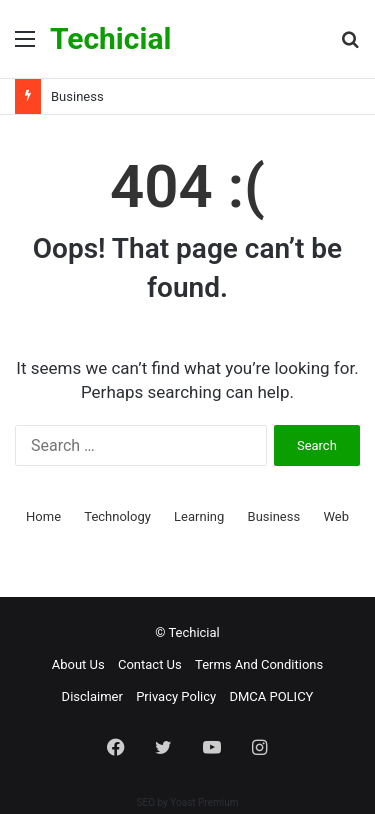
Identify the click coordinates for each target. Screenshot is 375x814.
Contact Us (150, 664)
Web (336, 516)
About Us (78, 664)
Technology (117, 516)
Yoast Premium (204, 802)
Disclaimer (92, 696)
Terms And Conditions (259, 664)
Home (43, 516)
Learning (199, 516)
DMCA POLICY (271, 696)
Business (77, 96)
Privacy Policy (176, 696)
